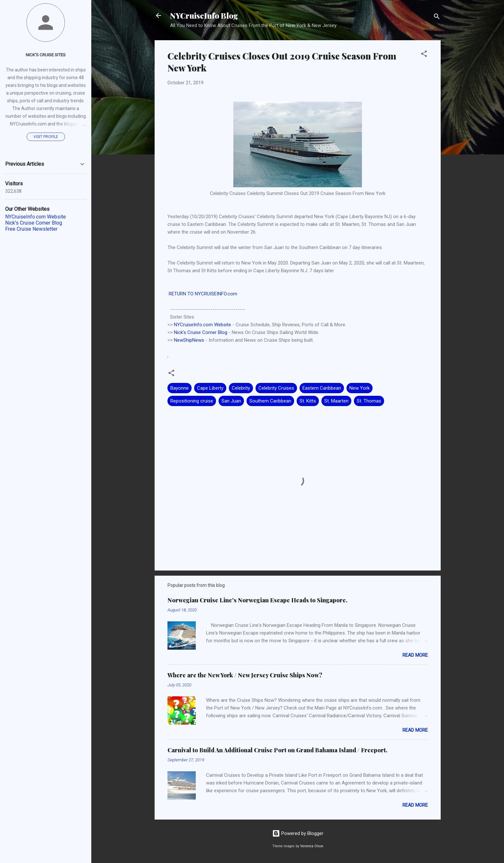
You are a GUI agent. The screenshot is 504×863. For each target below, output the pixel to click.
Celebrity (241, 388)
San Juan (231, 401)
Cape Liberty (210, 388)
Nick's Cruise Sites (46, 55)
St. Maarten (336, 401)
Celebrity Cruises (276, 388)
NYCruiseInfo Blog (204, 15)
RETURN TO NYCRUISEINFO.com (202, 294)
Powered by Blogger (298, 833)
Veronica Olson (312, 846)
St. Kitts (308, 401)
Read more (415, 655)
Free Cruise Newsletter (31, 229)
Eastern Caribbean (322, 388)
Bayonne (180, 388)
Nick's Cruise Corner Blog (201, 332)
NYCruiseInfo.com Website (203, 325)
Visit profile (46, 137)
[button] (424, 55)
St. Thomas (369, 401)
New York (360, 388)
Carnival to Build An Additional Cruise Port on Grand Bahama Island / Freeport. (277, 750)
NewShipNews (189, 340)
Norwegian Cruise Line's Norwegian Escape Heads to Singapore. (257, 600)
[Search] (437, 18)
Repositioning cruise (192, 401)
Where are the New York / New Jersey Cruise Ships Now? (245, 675)
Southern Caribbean (270, 401)
